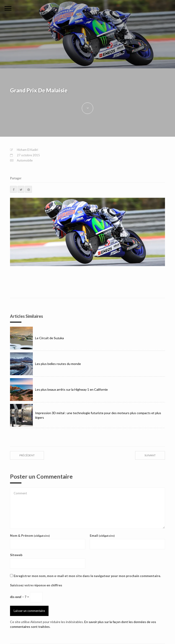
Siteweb (16, 555)
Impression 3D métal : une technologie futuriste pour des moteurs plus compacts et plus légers (86, 415)
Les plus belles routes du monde (45, 364)
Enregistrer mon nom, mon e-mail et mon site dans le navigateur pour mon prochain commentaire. (87, 576)
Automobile (25, 160)
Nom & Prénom (30, 535)
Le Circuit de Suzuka (37, 338)
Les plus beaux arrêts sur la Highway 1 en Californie (59, 390)
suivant (150, 455)
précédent (27, 455)
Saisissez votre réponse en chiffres (36, 585)
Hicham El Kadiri (27, 150)
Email (102, 535)
